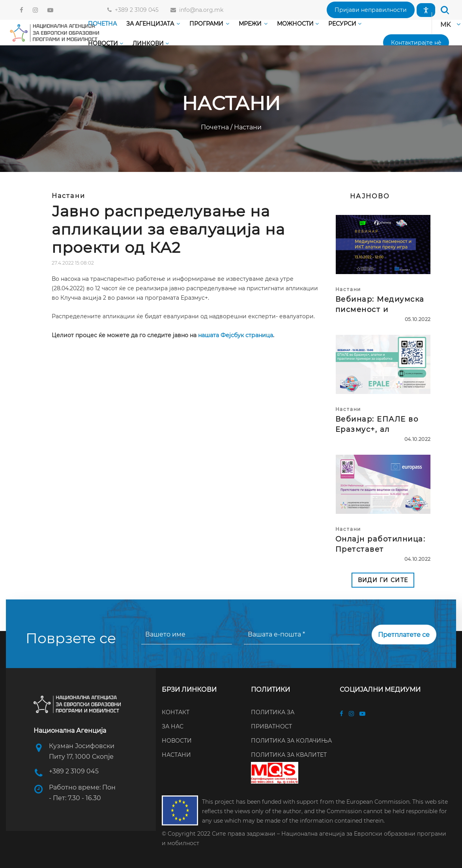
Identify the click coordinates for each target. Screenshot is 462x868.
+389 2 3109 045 (135, 10)
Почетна (216, 127)
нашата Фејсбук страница (236, 335)
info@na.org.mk (200, 10)
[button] (371, 10)
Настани (247, 127)
